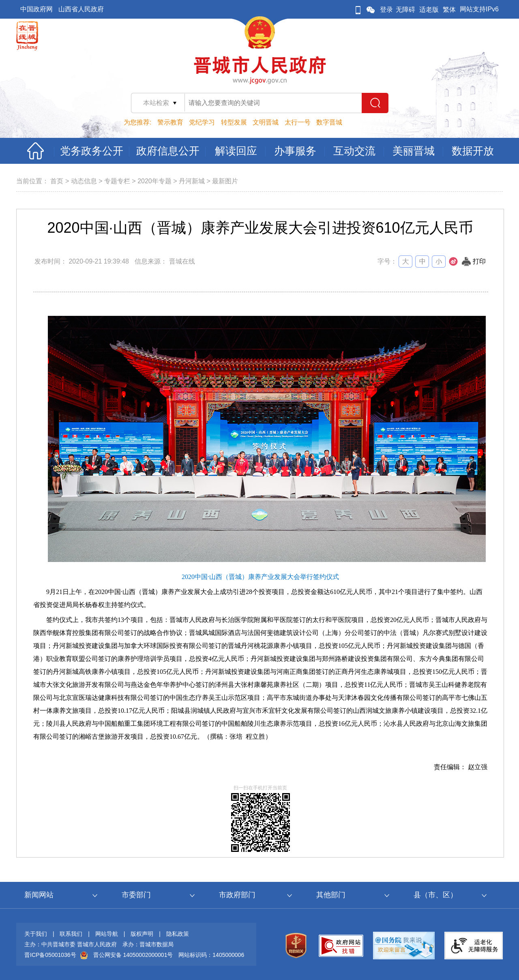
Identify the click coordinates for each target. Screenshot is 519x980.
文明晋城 (266, 122)
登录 (386, 10)
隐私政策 (178, 934)
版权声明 (142, 934)
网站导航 (107, 934)
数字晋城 (329, 122)
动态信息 (84, 181)
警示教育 (170, 122)
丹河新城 (192, 181)
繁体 (449, 10)
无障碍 (405, 10)
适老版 (429, 10)
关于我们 (36, 934)
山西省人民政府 (81, 9)
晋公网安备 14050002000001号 (133, 955)
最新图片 (225, 181)
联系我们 (71, 934)
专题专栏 (117, 181)
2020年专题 (154, 181)
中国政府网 (36, 9)
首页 (57, 181)
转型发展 (234, 122)
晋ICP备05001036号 (50, 955)
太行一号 (298, 122)
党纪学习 (202, 122)
